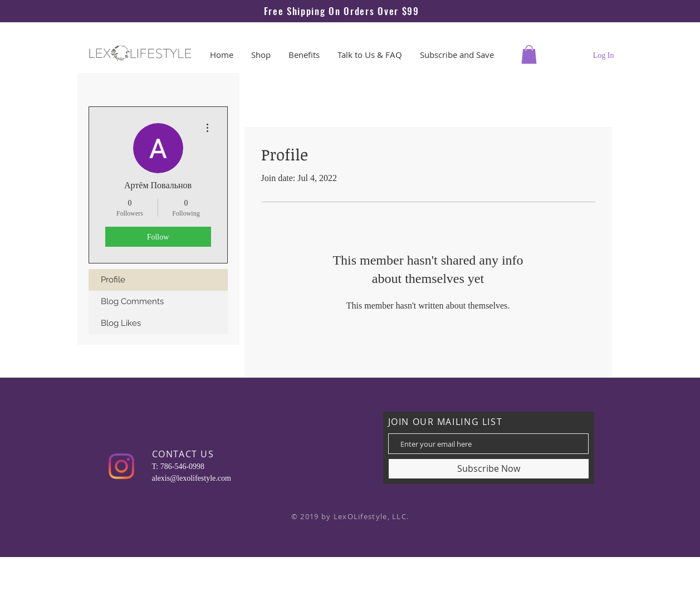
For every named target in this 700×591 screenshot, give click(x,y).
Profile (113, 280)
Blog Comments (132, 301)
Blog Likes (121, 323)
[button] (529, 54)
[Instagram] (121, 466)
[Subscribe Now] (489, 469)
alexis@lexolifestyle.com (192, 478)
